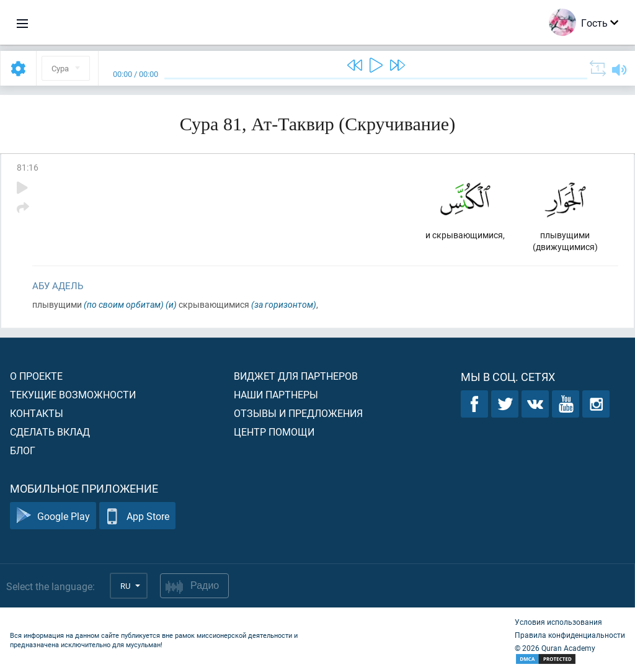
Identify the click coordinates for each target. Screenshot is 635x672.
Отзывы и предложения (298, 413)
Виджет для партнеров (296, 376)
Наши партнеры (276, 394)
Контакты (37, 413)
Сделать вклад (50, 432)
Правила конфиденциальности (570, 635)
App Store (137, 516)
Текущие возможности (73, 394)
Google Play (53, 516)
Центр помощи (274, 432)
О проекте (36, 376)
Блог (23, 450)
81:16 (28, 167)
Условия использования (558, 622)
